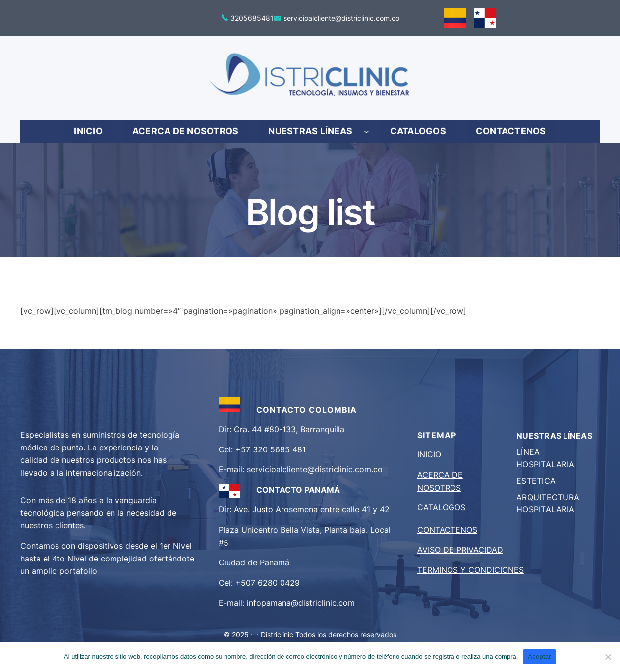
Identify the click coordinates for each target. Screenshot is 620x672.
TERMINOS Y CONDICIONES (471, 570)
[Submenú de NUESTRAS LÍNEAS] (366, 132)
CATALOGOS (441, 507)
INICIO (429, 454)
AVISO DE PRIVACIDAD (460, 550)
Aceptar (539, 656)
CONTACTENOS (447, 530)
